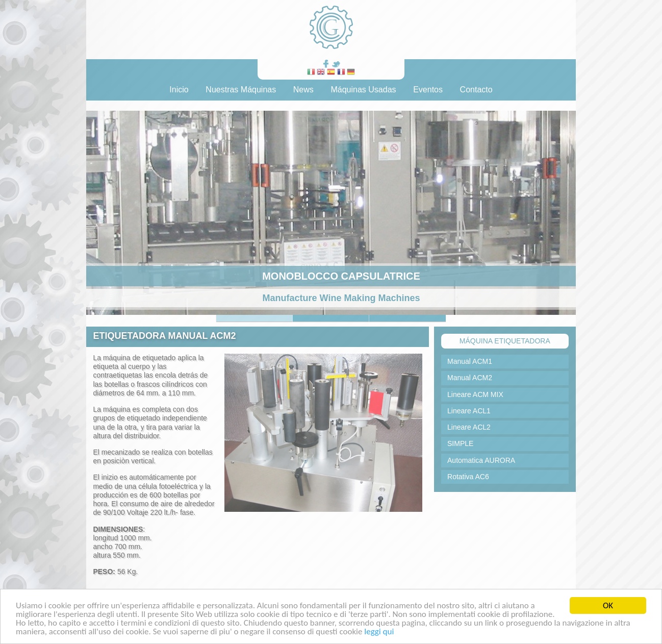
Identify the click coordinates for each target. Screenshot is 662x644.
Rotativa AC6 (468, 477)
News (303, 90)
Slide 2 (331, 318)
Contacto (476, 90)
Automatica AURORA (481, 460)
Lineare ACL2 (469, 427)
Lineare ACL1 (469, 411)
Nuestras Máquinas (241, 90)
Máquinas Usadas (363, 90)
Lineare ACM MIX (475, 394)
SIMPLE (460, 443)
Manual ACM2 (470, 378)
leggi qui (379, 632)
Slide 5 (408, 318)
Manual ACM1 (470, 361)
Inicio (179, 90)
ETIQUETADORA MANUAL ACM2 (164, 336)
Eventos (428, 90)
